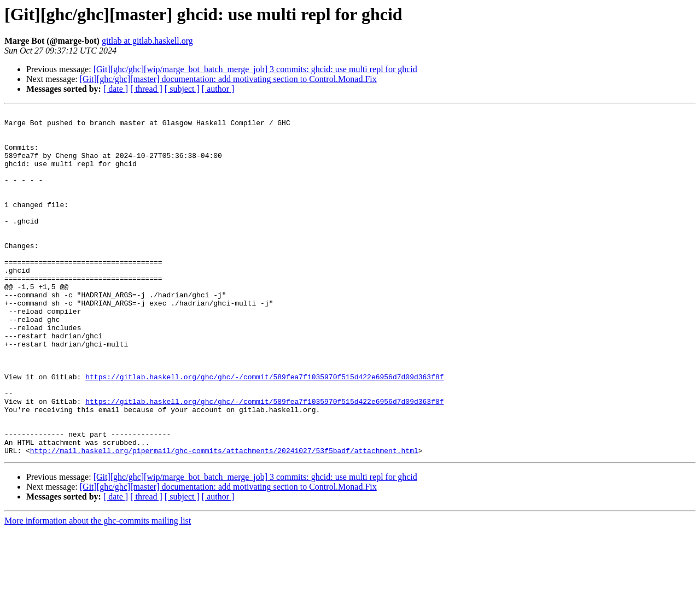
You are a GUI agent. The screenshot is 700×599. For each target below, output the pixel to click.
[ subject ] (182, 89)
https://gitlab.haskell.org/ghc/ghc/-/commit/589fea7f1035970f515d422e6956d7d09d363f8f (264, 431)
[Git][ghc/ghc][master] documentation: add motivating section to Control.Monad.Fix (228, 79)
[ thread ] (146, 89)
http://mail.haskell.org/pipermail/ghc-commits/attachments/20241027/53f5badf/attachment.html (224, 519)
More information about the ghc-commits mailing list (98, 589)
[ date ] (116, 89)
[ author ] (218, 89)
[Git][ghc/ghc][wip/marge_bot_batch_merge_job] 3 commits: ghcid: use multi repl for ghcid (255, 69)
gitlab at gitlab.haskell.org (147, 41)
